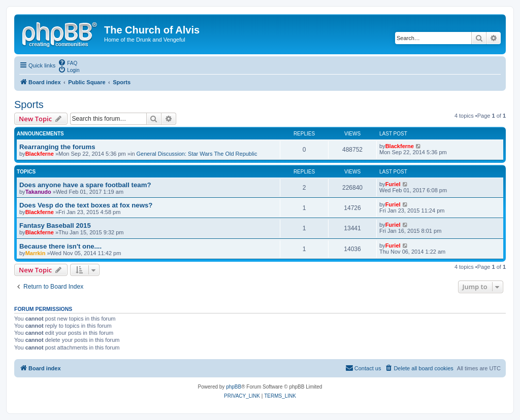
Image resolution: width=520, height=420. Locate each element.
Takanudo (38, 192)
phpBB (234, 387)
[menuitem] (68, 62)
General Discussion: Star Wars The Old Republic (197, 154)
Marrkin (36, 253)
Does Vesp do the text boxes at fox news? (86, 205)
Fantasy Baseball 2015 (55, 225)
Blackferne (40, 154)
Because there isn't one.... (60, 246)
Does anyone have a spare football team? (85, 185)
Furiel (393, 184)
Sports (29, 104)
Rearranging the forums (57, 147)
